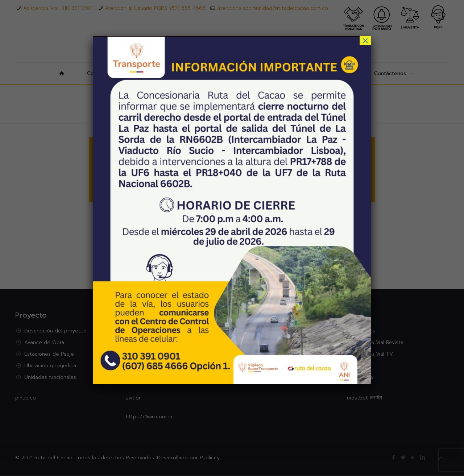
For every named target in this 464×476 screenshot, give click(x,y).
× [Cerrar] (365, 41)
